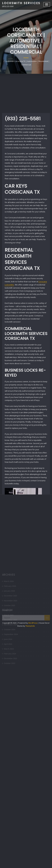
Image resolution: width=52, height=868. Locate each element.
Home (26, 66)
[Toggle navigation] (47, 4)
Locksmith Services (21, 3)
